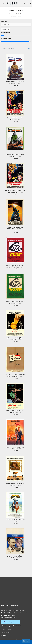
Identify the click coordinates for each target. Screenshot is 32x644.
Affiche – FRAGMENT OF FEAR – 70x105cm (15, 412)
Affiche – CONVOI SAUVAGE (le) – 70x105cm (15, 484)
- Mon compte (6, 632)
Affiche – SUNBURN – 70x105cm (15, 521)
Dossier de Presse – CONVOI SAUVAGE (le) (15, 155)
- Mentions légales (7, 629)
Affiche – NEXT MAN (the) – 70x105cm (15, 339)
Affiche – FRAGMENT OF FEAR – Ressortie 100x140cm (15, 266)
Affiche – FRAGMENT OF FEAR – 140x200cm (15, 303)
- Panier (4, 636)
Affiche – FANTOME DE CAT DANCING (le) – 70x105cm (15, 229)
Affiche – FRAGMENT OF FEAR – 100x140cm (15, 119)
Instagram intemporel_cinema (11, 622)
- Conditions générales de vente (11, 626)
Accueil (11, 14)
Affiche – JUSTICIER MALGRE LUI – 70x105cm (15, 448)
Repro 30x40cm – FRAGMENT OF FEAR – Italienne (15, 192)
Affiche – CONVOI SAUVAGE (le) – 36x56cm (15, 83)
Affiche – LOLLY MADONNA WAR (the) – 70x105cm (15, 375)
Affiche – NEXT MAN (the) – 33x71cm (15, 557)
